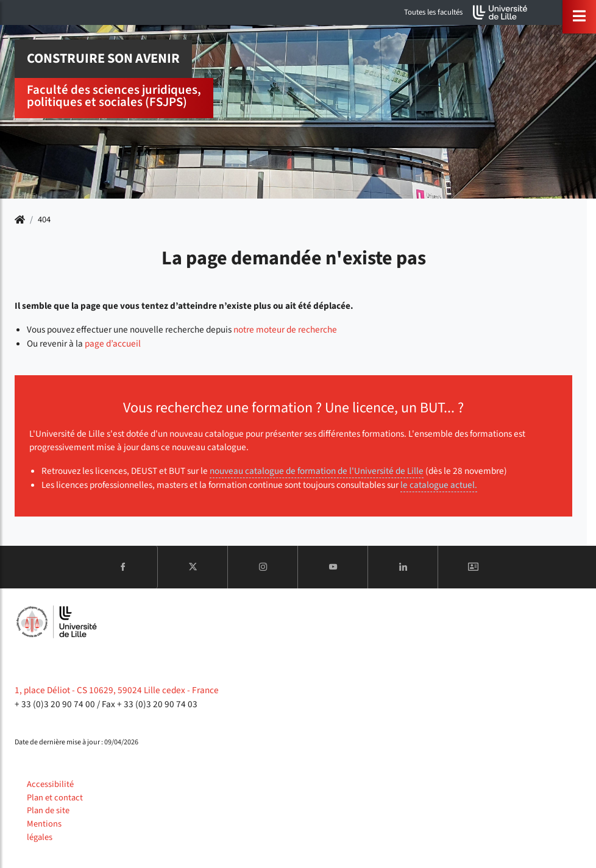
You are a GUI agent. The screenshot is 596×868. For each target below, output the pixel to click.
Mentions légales (44, 831)
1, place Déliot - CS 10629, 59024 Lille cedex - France (117, 690)
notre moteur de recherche (285, 330)
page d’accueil (113, 344)
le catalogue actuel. (439, 485)
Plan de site (48, 810)
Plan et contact (55, 798)
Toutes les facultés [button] (433, 12)
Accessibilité (50, 784)
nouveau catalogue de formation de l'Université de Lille (317, 471)
